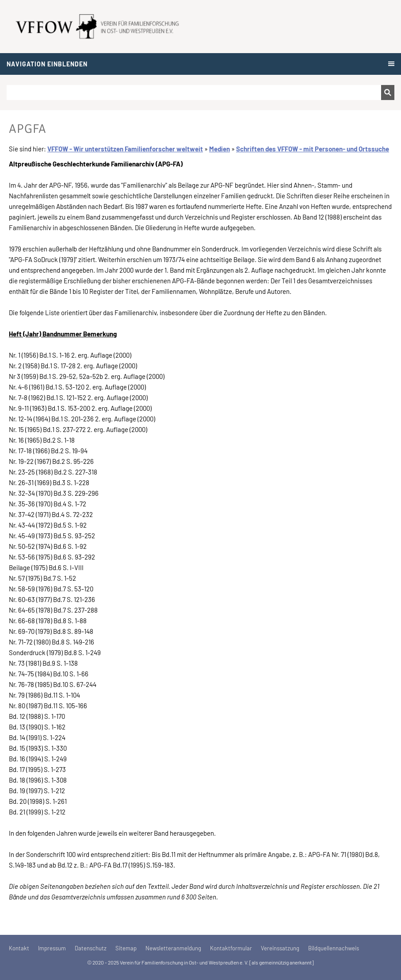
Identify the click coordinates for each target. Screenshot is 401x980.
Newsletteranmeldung (173, 948)
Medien (220, 149)
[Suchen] (194, 93)
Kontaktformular (231, 948)
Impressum (52, 948)
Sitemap (126, 948)
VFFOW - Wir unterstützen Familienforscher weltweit (125, 149)
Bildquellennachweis (334, 948)
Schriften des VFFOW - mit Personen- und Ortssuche (313, 149)
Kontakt (19, 948)
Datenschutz (91, 948)
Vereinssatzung (280, 948)
